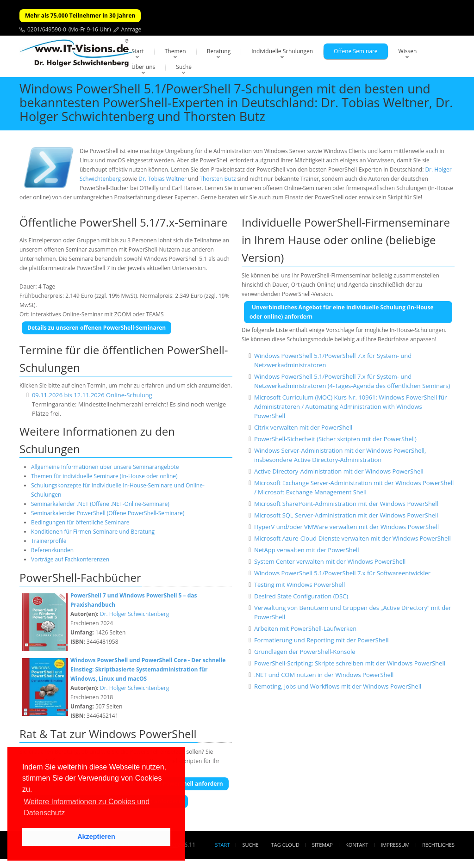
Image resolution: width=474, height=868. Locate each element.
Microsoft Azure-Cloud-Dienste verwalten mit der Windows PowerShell (352, 538)
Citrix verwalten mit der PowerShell (303, 427)
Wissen (408, 51)
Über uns (143, 67)
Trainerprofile (49, 541)
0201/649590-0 (47, 29)
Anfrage (131, 29)
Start (138, 51)
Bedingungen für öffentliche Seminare (80, 522)
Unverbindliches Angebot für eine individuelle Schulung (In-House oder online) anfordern (342, 312)
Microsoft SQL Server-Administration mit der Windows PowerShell (346, 515)
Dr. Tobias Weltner (162, 179)
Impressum (395, 845)
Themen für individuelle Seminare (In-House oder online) (104, 476)
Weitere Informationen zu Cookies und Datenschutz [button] (87, 807)
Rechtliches (438, 845)
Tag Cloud (285, 845)
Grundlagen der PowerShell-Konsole (305, 652)
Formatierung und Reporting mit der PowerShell (321, 640)
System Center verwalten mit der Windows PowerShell (330, 561)
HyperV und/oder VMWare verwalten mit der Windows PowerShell (346, 527)
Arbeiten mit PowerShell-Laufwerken (305, 628)
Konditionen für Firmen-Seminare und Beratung (93, 532)
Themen (175, 51)
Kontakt (357, 845)
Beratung (219, 51)
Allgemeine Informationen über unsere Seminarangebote (105, 467)
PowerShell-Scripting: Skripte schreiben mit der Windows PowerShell (350, 663)
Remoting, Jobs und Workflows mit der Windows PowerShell (338, 686)
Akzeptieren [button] (96, 837)
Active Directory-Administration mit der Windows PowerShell (339, 471)
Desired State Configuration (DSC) (301, 596)
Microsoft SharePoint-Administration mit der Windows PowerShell (346, 504)
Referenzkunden (52, 550)
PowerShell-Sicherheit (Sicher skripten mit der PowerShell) (335, 439)
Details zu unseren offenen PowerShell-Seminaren (97, 328)
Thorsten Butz (218, 179)
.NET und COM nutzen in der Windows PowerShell (324, 675)
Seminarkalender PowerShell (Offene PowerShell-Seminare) (108, 513)
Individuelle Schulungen (282, 51)
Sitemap (322, 845)
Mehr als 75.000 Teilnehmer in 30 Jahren (80, 15)
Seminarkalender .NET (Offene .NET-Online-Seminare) (100, 504)
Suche (184, 67)
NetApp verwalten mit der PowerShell (307, 550)
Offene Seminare (356, 51)
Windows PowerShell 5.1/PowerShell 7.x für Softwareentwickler (342, 573)
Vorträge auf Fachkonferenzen (70, 559)
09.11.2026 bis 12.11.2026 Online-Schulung (92, 395)
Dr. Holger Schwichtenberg (134, 614)
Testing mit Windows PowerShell (299, 585)
